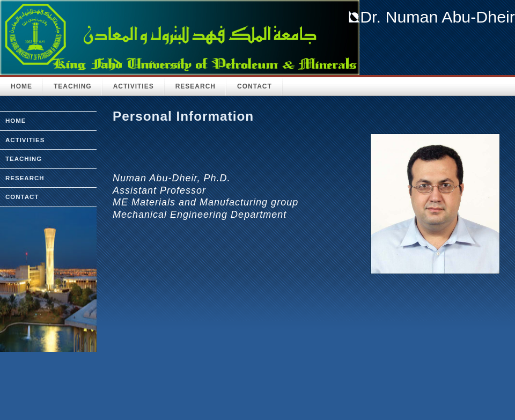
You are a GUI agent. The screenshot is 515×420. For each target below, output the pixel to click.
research (25, 178)
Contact (255, 86)
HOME (21, 86)
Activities (134, 86)
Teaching (73, 86)
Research (196, 86)
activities (25, 140)
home (16, 121)
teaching (24, 159)
